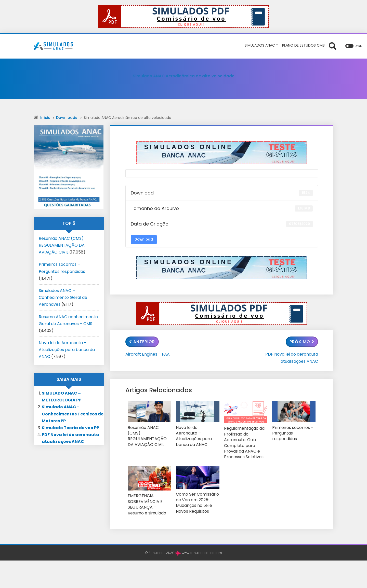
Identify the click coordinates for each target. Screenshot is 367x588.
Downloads (67, 118)
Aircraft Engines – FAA (148, 354)
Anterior (142, 342)
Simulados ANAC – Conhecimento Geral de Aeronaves (63, 297)
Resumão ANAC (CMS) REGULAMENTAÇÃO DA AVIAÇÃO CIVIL (148, 432)
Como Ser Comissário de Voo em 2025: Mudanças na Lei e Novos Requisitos (195, 492)
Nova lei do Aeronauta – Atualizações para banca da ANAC (197, 432)
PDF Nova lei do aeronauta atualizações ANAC (292, 358)
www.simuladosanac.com (202, 541)
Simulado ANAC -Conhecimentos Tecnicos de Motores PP (73, 414)
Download (144, 239)
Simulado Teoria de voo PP (70, 428)
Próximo (302, 342)
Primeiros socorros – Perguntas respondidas (293, 430)
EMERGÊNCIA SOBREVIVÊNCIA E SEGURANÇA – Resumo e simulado (149, 494)
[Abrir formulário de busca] (333, 46)
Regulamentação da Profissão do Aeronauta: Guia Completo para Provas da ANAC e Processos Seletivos (245, 438)
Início (45, 118)
